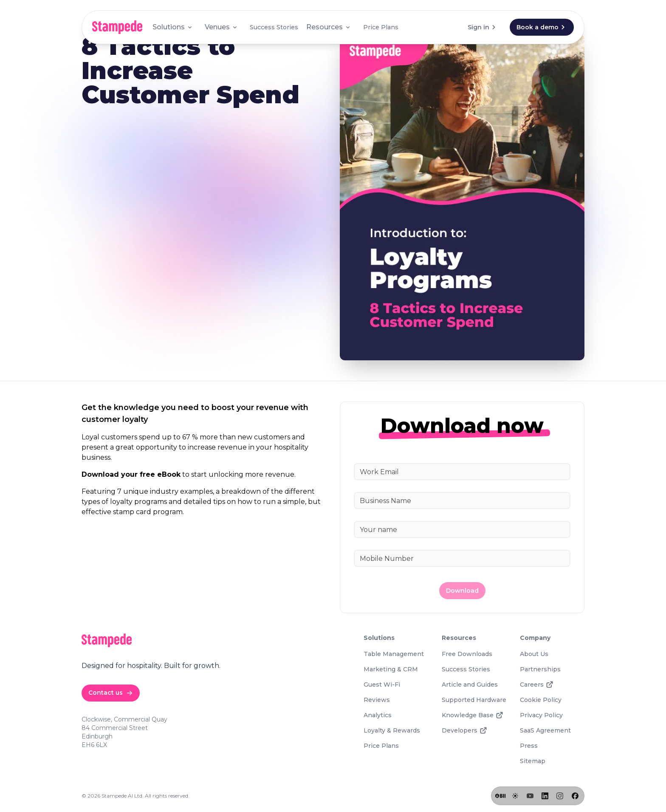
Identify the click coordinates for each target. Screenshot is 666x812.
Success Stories (274, 27)
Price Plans (381, 27)
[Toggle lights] (515, 796)
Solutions (173, 27)
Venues (222, 27)
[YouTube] (530, 796)
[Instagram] (560, 796)
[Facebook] (575, 796)
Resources (329, 27)
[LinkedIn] (545, 796)
